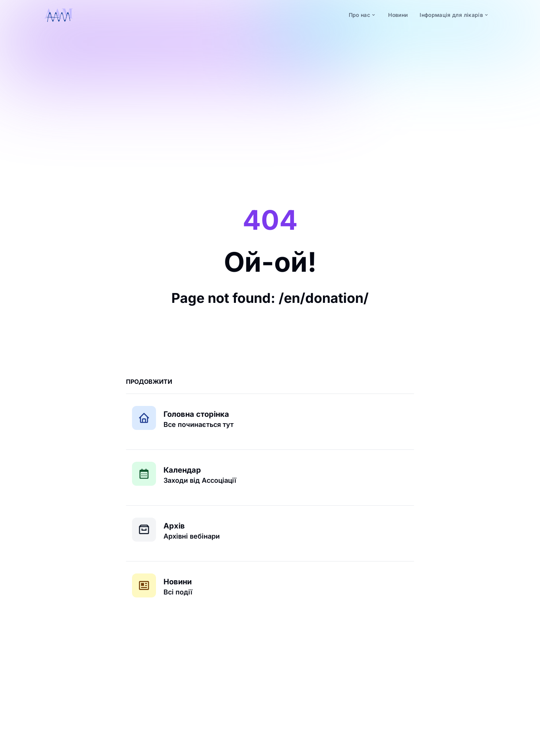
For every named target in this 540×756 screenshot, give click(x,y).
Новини (178, 582)
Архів (174, 526)
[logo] (58, 15)
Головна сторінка (196, 414)
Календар (182, 470)
